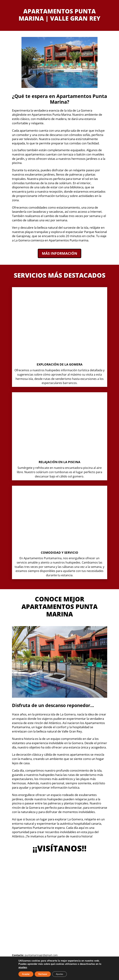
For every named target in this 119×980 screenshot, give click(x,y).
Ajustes (59, 974)
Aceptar (26, 974)
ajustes (23, 967)
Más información (59, 253)
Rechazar (43, 974)
